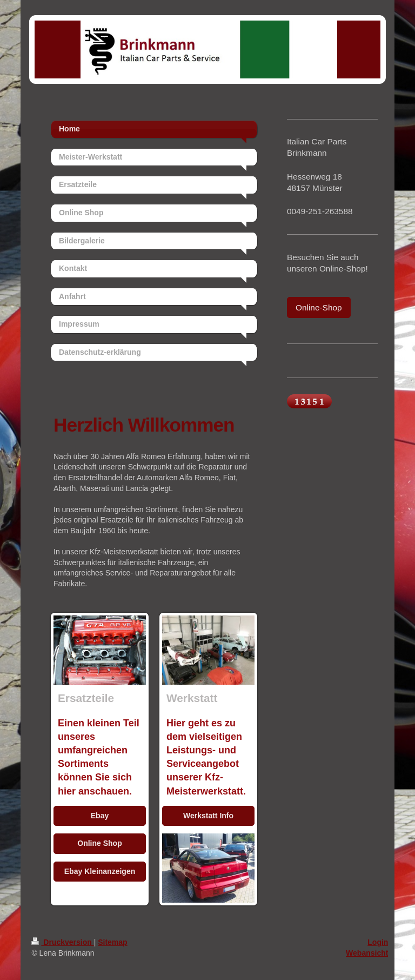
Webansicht (367, 953)
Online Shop (99, 843)
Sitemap (112, 942)
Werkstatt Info (208, 816)
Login (378, 942)
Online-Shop (319, 307)
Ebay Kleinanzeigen (100, 871)
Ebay (100, 816)
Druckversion (62, 942)
